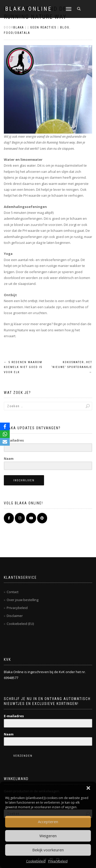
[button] (88, 788)
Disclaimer (15, 616)
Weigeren (48, 836)
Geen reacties (43, 27)
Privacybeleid (58, 861)
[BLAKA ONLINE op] (53, 518)
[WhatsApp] (5, 434)
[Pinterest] (42, 518)
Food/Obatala (17, 33)
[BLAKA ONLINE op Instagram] (20, 518)
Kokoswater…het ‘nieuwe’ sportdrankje (72, 367)
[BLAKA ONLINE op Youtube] (31, 518)
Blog (65, 27)
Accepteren (48, 822)
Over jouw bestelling (23, 600)
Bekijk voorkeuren (48, 850)
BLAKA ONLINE (29, 9)
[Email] (5, 442)
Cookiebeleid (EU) (20, 624)
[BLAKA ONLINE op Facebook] (9, 518)
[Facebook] (5, 426)
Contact (13, 592)
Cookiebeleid (36, 861)
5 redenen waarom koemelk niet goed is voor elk (23, 367)
